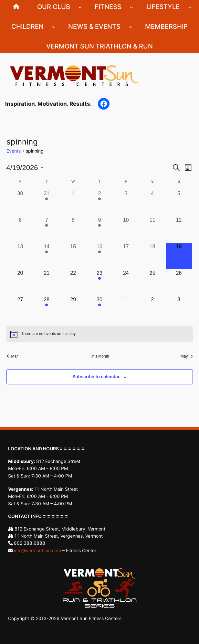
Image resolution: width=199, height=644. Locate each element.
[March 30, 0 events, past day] (20, 203)
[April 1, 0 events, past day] (73, 203)
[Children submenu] (54, 27)
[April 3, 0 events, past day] (126, 203)
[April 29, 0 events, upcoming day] (73, 309)
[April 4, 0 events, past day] (152, 203)
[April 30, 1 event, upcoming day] (99, 309)
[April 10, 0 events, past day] (126, 230)
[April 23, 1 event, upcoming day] (99, 283)
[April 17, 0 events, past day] (126, 256)
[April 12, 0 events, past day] (179, 230)
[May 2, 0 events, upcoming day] (152, 309)
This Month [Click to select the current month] (99, 356)
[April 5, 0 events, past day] (179, 203)
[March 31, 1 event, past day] (47, 203)
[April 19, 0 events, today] (179, 256)
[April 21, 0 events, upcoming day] (47, 283)
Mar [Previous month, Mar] (12, 356)
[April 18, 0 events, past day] (152, 256)
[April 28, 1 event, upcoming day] (47, 309)
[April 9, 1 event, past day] (99, 230)
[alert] (100, 334)
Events (14, 151)
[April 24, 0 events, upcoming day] (126, 283)
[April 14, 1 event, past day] (47, 256)
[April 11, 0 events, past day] (152, 230)
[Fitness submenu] (131, 7)
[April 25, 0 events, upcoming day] (152, 283)
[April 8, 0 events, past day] (73, 230)
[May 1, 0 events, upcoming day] (126, 309)
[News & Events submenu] (131, 27)
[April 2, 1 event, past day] (99, 203)
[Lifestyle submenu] (190, 7)
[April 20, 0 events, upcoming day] (20, 283)
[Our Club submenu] (80, 7)
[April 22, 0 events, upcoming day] (73, 283)
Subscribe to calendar (96, 377)
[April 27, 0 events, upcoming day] (20, 309)
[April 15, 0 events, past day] (73, 256)
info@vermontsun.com (37, 550)
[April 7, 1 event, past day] (47, 230)
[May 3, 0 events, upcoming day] (179, 309)
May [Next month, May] (187, 356)
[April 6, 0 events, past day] (20, 230)
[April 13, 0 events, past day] (20, 256)
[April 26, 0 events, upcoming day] (179, 283)
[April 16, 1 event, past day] (99, 256)
